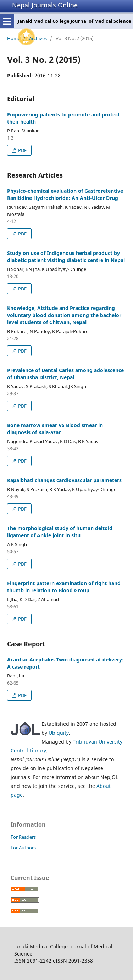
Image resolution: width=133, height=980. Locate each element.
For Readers (23, 837)
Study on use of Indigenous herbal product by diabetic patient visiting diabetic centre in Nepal (66, 257)
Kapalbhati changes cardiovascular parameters (64, 480)
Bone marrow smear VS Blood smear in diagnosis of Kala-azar (55, 429)
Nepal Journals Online (45, 5)
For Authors (23, 848)
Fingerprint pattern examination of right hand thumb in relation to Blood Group (64, 587)
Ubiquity (59, 733)
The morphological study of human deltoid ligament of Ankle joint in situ (60, 532)
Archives (38, 38)
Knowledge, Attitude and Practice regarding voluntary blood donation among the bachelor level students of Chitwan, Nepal (64, 315)
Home (14, 38)
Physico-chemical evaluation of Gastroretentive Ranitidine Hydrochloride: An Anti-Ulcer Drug (65, 194)
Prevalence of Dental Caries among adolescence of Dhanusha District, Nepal (65, 374)
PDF (22, 150)
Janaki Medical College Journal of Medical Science (74, 21)
